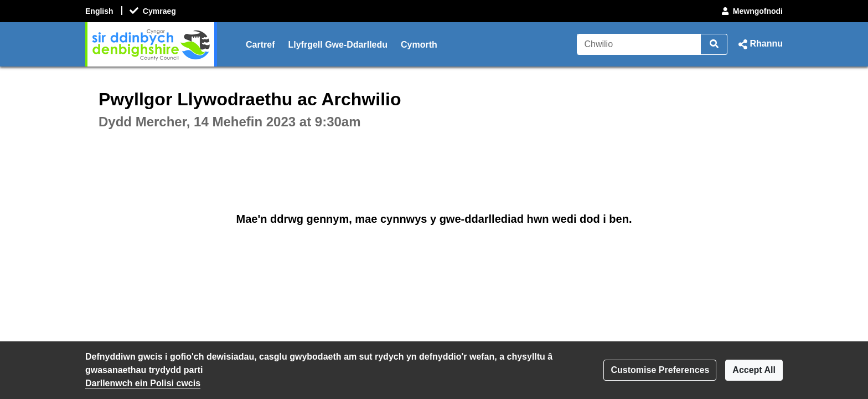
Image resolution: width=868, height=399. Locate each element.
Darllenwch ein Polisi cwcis (143, 383)
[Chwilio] (639, 44)
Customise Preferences (660, 370)
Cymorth (419, 45)
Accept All (754, 370)
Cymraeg (159, 11)
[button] (759, 44)
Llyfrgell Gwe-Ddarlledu (338, 45)
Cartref (260, 45)
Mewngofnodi (751, 11)
